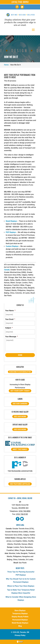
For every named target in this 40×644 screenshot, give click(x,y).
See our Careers (20, 404)
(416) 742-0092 (20, 2)
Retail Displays (11, 221)
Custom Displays (12, 246)
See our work (20, 417)
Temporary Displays (20, 614)
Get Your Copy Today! (20, 391)
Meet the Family (20, 449)
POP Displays (11, 232)
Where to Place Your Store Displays (21, 586)
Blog (20, 626)
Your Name (10, 311)
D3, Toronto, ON (23, 632)
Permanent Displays (20, 620)
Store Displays (20, 611)
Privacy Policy (20, 635)
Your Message (12, 337)
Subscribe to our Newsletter (20, 372)
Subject (9, 328)
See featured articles (20, 484)
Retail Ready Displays (20, 623)
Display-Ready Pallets (20, 617)
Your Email (10, 319)
